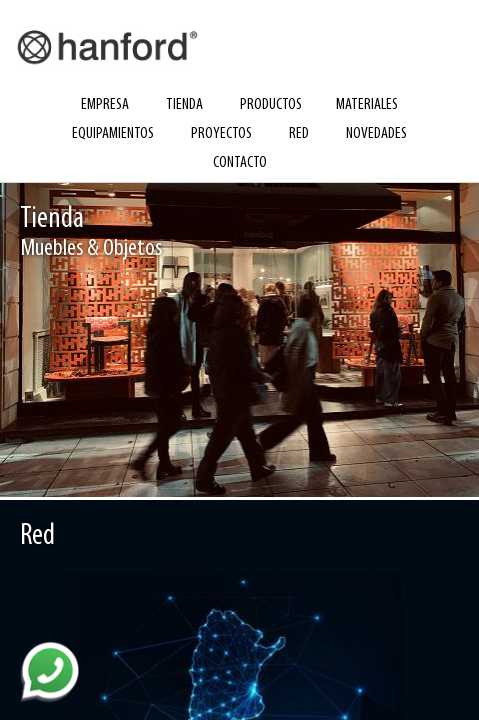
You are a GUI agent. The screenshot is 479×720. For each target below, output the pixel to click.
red (299, 134)
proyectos (221, 134)
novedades (376, 134)
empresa (105, 105)
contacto (240, 163)
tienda (184, 105)
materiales (367, 105)
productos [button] (271, 105)
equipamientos (113, 134)
